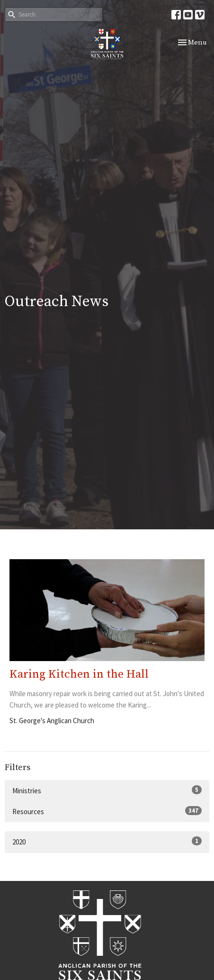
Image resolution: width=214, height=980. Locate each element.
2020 (107, 841)
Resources (107, 811)
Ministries (107, 790)
